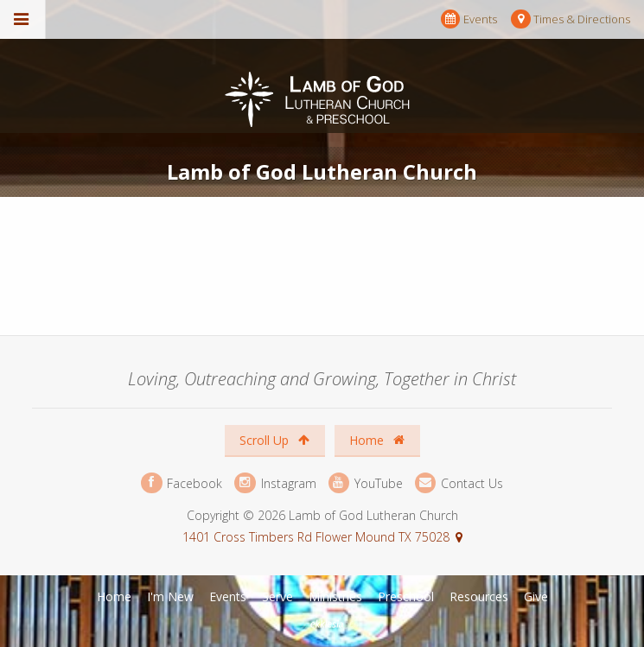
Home (377, 440)
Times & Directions (571, 19)
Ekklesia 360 (324, 625)
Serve (277, 596)
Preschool (406, 596)
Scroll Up (274, 440)
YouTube (366, 483)
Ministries (335, 596)
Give (536, 596)
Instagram (275, 483)
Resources (479, 596)
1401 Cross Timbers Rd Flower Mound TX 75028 (316, 537)
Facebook (182, 483)
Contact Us (459, 483)
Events (469, 19)
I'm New (170, 596)
